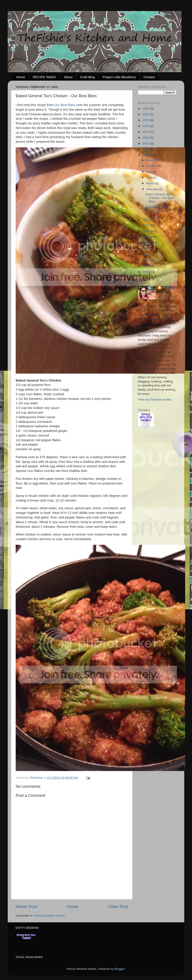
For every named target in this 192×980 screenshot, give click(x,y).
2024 (146, 114)
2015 (146, 155)
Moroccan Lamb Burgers (156, 209)
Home (21, 77)
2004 (146, 272)
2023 (146, 120)
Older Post (118, 907)
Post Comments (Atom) (49, 916)
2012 (146, 231)
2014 (146, 219)
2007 (146, 260)
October (152, 166)
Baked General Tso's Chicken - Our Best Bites (160, 198)
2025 (146, 109)
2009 (146, 249)
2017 (146, 143)
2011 (146, 237)
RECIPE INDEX (45, 77)
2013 (146, 225)
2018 (146, 138)
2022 (146, 126)
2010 (146, 243)
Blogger (120, 969)
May (149, 172)
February (152, 189)
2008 (146, 254)
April (150, 178)
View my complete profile (154, 400)
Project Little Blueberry (119, 77)
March (151, 183)
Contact (149, 77)
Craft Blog (88, 77)
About (68, 77)
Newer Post (26, 907)
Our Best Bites (65, 105)
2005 (146, 266)
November (153, 160)
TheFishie (169, 288)
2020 (146, 132)
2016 (146, 149)
